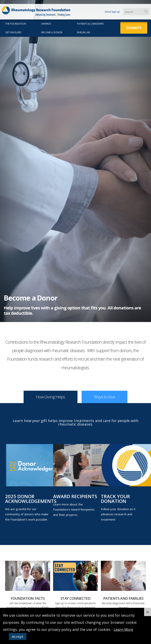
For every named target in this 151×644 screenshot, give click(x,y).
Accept (18, 637)
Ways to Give (105, 397)
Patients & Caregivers (90, 24)
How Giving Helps (51, 397)
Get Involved (13, 32)
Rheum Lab (84, 32)
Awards (46, 24)
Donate (134, 28)
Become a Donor (52, 32)
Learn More (123, 629)
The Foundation (16, 24)
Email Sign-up (112, 12)
